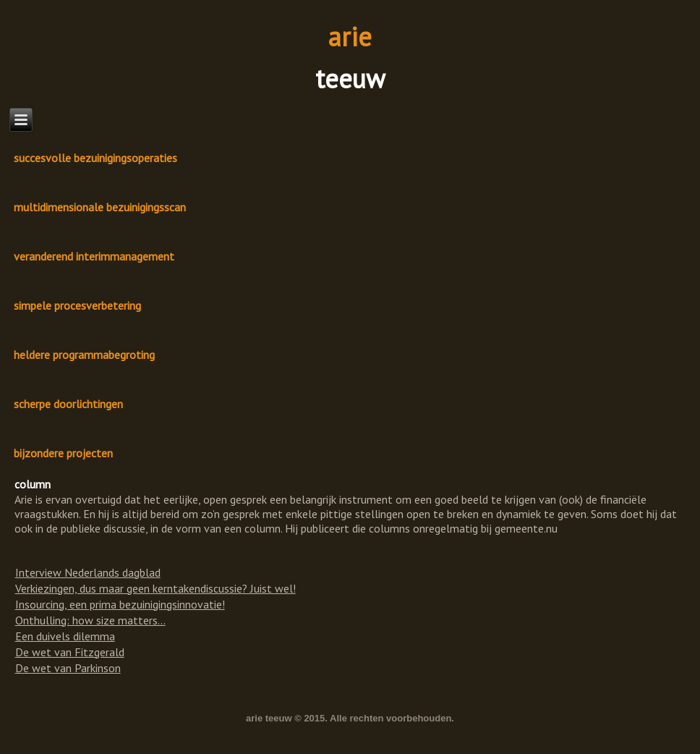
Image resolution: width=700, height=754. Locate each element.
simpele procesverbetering (77, 305)
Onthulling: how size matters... (90, 620)
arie (350, 37)
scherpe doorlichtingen (68, 404)
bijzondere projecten (63, 453)
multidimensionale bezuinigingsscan (100, 207)
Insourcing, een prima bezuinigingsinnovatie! (120, 604)
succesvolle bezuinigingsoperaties (95, 158)
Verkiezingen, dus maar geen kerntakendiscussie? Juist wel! (155, 588)
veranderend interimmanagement (94, 256)
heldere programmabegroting (84, 355)
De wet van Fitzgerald (70, 652)
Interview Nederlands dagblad (88, 572)
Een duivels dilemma (65, 636)
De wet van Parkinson (68, 668)
